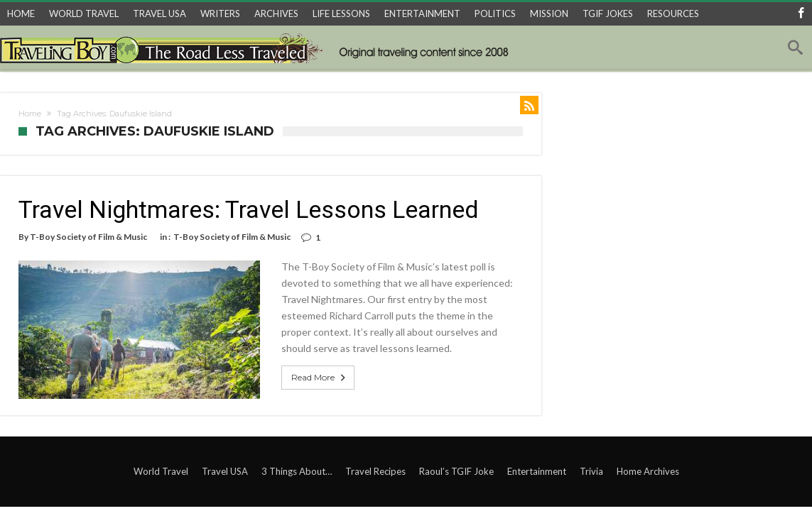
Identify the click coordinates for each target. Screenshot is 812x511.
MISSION (549, 13)
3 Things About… (297, 471)
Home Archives (648, 471)
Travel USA (225, 471)
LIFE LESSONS (341, 13)
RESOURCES (673, 13)
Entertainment (537, 471)
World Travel (161, 471)
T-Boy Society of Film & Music (88, 237)
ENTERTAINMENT (422, 13)
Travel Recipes (375, 471)
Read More (320, 378)
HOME (21, 13)
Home (30, 114)
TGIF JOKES (608, 13)
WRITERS (220, 13)
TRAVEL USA (159, 13)
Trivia (591, 471)
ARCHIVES (276, 13)
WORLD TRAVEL (84, 13)
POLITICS (495, 13)
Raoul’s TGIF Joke (456, 471)
